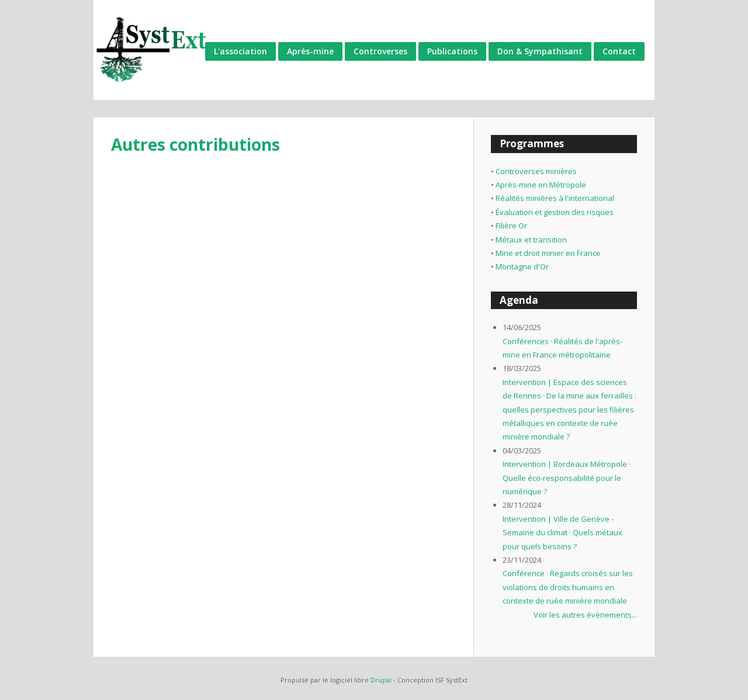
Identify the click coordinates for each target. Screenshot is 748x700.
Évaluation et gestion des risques (555, 212)
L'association (240, 51)
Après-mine (310, 51)
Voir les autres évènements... (585, 615)
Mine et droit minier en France (548, 253)
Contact (619, 51)
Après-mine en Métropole (541, 185)
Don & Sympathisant (540, 51)
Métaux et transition (531, 240)
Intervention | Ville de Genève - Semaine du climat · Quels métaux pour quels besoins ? (562, 533)
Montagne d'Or (522, 266)
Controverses (380, 51)
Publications (452, 51)
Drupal (381, 680)
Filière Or (511, 226)
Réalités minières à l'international (555, 198)
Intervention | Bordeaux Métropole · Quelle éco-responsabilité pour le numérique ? (567, 478)
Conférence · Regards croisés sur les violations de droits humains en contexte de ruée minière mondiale (568, 587)
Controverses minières (536, 171)
